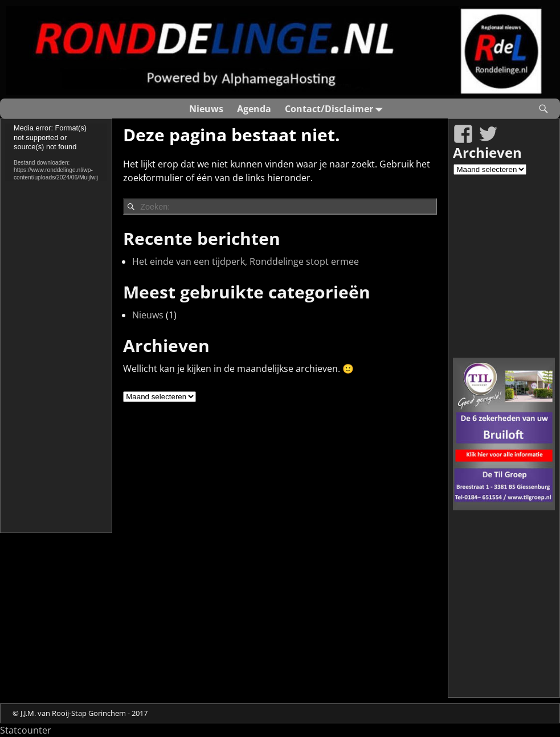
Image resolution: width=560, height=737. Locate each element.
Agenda (254, 109)
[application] (56, 152)
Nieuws (206, 109)
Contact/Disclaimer (336, 108)
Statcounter (26, 730)
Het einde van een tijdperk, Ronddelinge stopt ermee (246, 261)
